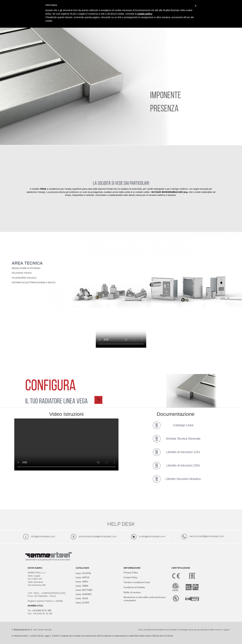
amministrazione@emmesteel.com (98, 536)
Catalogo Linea (183, 425)
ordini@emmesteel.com (152, 536)
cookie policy (145, 14)
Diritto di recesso (132, 592)
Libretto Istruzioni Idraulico (183, 479)
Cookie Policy (130, 577)
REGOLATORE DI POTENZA (26, 268)
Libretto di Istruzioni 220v (183, 465)
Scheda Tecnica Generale (183, 439)
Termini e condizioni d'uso (137, 582)
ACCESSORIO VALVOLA (24, 278)
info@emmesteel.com (43, 536)
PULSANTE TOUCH (22, 273)
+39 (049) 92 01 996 (42, 611)
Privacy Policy (131, 573)
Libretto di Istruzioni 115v (183, 452)
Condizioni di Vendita (134, 587)
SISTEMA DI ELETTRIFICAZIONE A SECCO (34, 282)
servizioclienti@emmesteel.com (207, 536)
